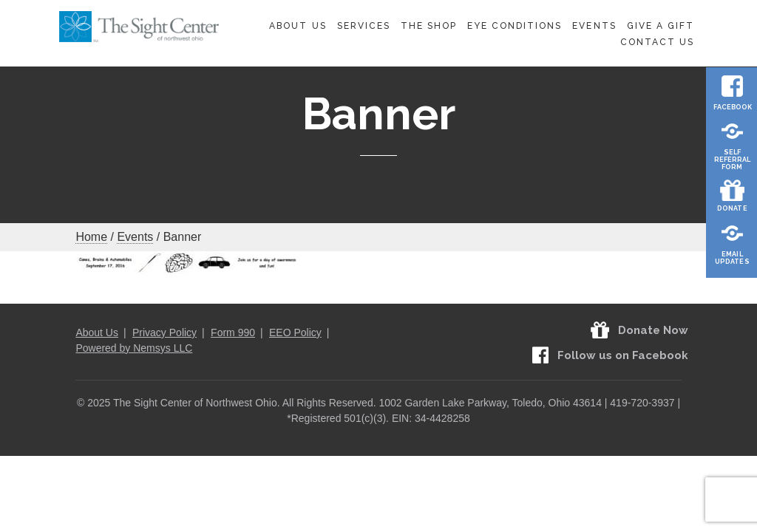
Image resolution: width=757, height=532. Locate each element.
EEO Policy (295, 332)
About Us (298, 26)
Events (594, 26)
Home (91, 237)
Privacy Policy (164, 332)
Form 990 (233, 332)
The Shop (429, 26)
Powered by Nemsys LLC (134, 348)
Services (364, 26)
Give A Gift (661, 26)
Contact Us (657, 42)
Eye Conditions (515, 26)
